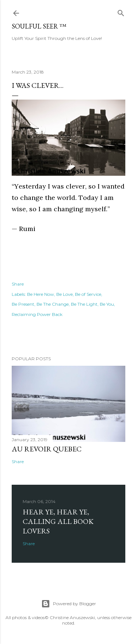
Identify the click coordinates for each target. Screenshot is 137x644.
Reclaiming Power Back (37, 314)
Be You (107, 304)
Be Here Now (41, 294)
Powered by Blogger (69, 604)
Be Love (64, 294)
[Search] (121, 12)
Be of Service (88, 294)
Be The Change (53, 304)
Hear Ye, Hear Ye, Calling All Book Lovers (58, 521)
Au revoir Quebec (47, 449)
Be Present (23, 304)
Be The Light (84, 304)
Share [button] (18, 284)
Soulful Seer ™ (39, 26)
